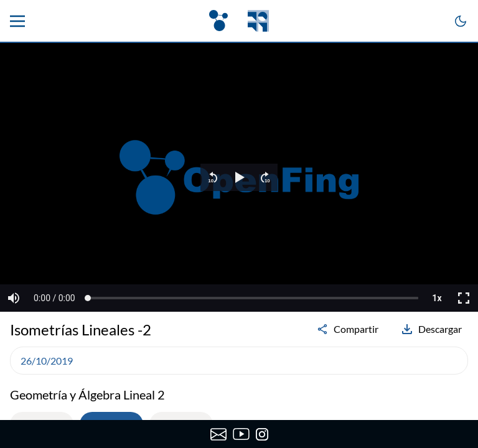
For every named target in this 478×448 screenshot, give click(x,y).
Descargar (431, 329)
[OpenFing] (239, 21)
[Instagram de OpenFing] (262, 434)
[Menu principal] (17, 21)
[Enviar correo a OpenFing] (218, 434)
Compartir (347, 329)
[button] (213, 177)
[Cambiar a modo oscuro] (461, 21)
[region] (239, 177)
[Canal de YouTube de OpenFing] (241, 434)
